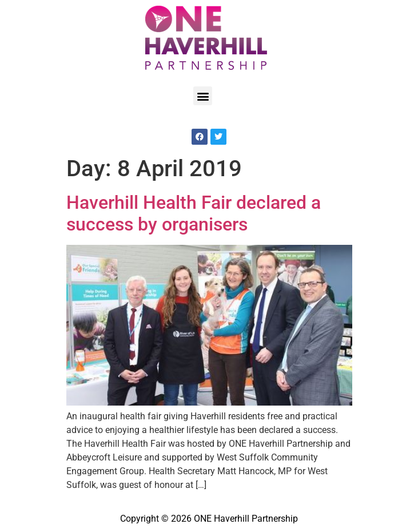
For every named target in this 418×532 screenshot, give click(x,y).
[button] (203, 96)
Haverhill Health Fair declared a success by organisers (194, 213)
